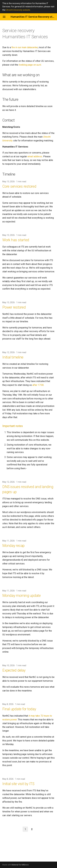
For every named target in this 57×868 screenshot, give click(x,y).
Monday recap (13, 546)
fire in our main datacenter (25, 47)
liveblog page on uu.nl (30, 65)
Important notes (13, 426)
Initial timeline (13, 357)
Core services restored (19, 186)
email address (35, 156)
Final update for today (19, 709)
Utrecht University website (18, 10)
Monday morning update (22, 596)
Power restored (14, 307)
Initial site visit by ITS (18, 784)
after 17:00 (38, 385)
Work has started (16, 240)
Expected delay (14, 670)
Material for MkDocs (20, 865)
